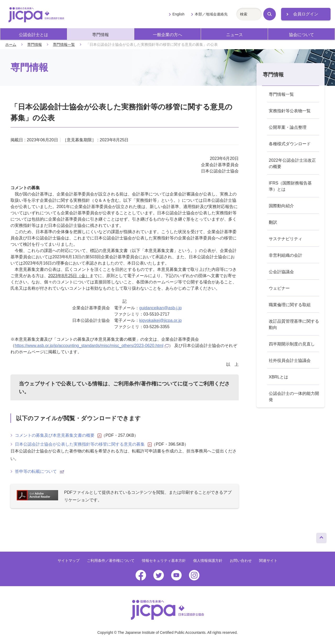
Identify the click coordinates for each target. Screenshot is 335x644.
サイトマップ (69, 561)
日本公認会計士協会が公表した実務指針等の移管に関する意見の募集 (83, 444)
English (178, 14)
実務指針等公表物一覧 (290, 111)
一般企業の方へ (167, 35)
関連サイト (268, 561)
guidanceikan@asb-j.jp (160, 308)
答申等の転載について (40, 471)
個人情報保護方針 (208, 561)
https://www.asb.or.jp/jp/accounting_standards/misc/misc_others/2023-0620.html (92, 346)
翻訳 (273, 222)
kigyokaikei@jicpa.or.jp (160, 320)
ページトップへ (321, 537)
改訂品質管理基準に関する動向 (294, 324)
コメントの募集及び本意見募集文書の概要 (58, 435)
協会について (301, 35)
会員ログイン (306, 14)
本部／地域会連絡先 (211, 14)
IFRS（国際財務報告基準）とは (290, 186)
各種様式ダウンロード (290, 144)
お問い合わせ (241, 561)
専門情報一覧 (64, 44)
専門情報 (100, 35)
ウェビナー (279, 288)
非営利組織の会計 (286, 255)
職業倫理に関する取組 (290, 305)
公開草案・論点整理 (288, 127)
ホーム (11, 44)
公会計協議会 (281, 272)
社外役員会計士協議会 (290, 360)
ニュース (234, 35)
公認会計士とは (33, 35)
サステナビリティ (286, 239)
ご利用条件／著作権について (111, 561)
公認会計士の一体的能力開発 (294, 397)
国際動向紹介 (281, 206)
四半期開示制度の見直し (292, 344)
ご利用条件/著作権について (145, 384)
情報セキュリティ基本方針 (164, 561)
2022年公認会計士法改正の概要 (292, 163)
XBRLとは (278, 377)
